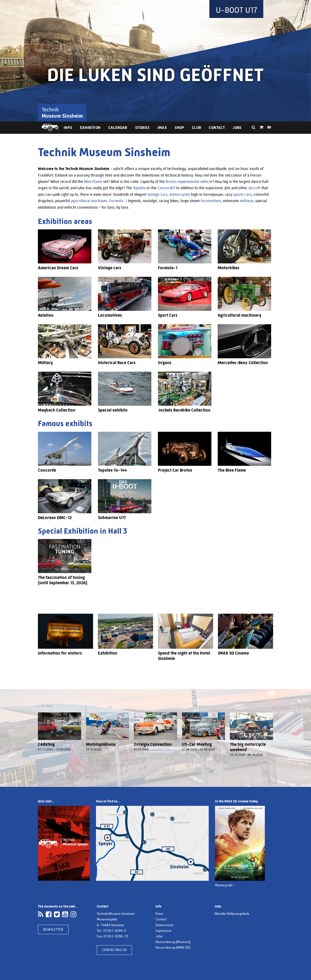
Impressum (163, 931)
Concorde (165, 188)
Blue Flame (93, 182)
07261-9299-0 (115, 931)
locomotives (211, 201)
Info (68, 128)
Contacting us (114, 950)
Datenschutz (165, 925)
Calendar (118, 128)
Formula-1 (118, 201)
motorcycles (180, 194)
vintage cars (157, 194)
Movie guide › (225, 885)
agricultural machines (89, 201)
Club (197, 128)
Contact (217, 128)
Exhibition (90, 128)
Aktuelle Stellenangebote (232, 914)
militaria (247, 201)
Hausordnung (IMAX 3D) (173, 947)
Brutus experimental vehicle (189, 182)
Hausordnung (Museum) (173, 942)
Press (159, 914)
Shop (179, 128)
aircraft (254, 188)
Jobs (237, 128)
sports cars (242, 194)
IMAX (162, 128)
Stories (142, 128)
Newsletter (53, 929)
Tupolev (139, 188)
